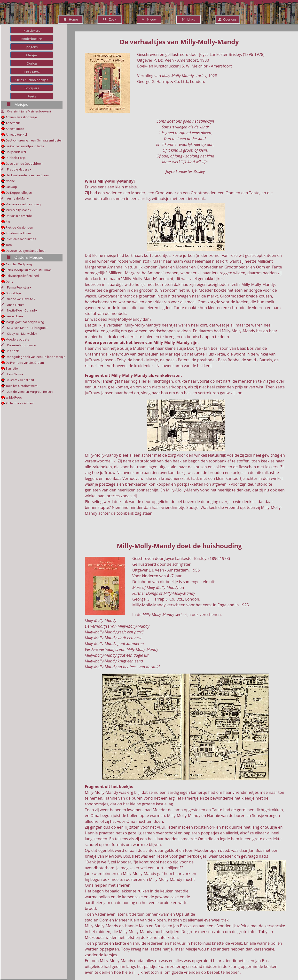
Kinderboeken (32, 39)
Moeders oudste (17, 339)
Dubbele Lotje (16, 158)
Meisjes (32, 55)
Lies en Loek (15, 316)
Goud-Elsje (13, 293)
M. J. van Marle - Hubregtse (24, 328)
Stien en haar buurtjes (21, 239)
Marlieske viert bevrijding (23, 204)
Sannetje (12, 368)
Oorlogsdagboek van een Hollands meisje (35, 357)
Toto (9, 245)
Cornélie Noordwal (18, 345)
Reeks (32, 96)
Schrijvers (32, 88)
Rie (8, 222)
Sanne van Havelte (18, 299)
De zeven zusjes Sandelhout (26, 251)
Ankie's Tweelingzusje (21, 117)
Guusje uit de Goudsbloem (24, 164)
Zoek (110, 19)
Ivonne (10, 181)
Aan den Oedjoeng (19, 264)
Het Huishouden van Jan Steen (27, 175)
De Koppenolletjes (19, 193)
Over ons (227, 19)
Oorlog (32, 63)
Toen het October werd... (23, 386)
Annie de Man (15, 198)
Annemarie (13, 123)
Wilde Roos (14, 397)
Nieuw (149, 19)
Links (188, 19)
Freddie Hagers (16, 169)
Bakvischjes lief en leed (22, 276)
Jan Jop (11, 187)
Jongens (32, 47)
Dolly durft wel (16, 152)
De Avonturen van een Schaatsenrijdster (34, 140)
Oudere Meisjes (25, 257)
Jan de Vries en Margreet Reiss (27, 392)
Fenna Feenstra (16, 287)
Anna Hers (12, 305)
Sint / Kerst (32, 72)
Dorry (9, 282)
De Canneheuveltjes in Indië (25, 146)
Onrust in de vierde (19, 216)
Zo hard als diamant (20, 403)
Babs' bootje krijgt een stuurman (29, 270)
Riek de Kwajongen (19, 227)
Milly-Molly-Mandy (18, 210)
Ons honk (12, 351)
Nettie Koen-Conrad (19, 310)
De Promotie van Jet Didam (25, 363)
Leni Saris (12, 374)
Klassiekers (32, 30)
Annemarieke (15, 129)
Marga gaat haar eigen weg (25, 322)
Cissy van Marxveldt (19, 334)
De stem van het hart (20, 380)
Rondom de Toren (18, 233)
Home (71, 19)
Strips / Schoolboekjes (32, 80)
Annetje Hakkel (16, 135)
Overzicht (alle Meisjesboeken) (29, 111)
